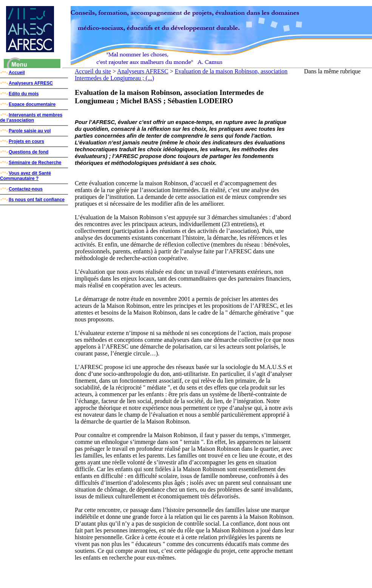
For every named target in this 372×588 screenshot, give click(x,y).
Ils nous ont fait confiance (32, 200)
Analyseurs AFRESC (26, 83)
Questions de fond (24, 152)
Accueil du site (93, 71)
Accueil (12, 73)
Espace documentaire (28, 104)
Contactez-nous (21, 189)
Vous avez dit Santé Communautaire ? (25, 176)
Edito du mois (19, 94)
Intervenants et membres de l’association (31, 118)
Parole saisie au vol (25, 131)
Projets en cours (22, 141)
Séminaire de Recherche (31, 163)
